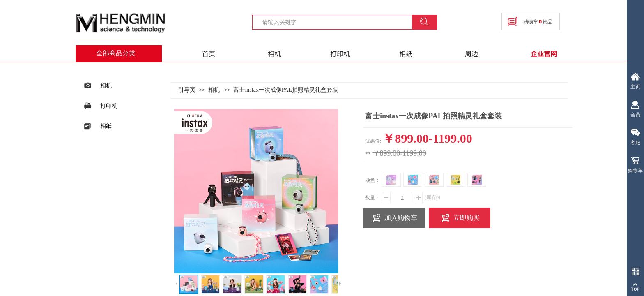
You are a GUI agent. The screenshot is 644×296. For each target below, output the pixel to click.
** (368, 154)
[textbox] (337, 22)
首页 (209, 53)
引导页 (187, 90)
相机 (274, 53)
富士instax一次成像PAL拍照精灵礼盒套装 (286, 90)
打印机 (340, 53)
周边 (471, 53)
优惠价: (373, 141)
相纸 (406, 53)
